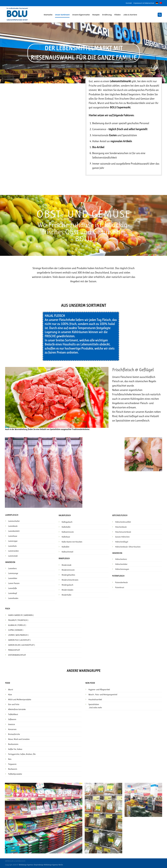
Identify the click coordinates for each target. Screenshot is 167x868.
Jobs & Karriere (130, 15)
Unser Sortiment (62, 15)
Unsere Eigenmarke (81, 15)
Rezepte (96, 15)
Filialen (117, 15)
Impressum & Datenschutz (144, 3)
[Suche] (160, 15)
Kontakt (129, 3)
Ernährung (107, 15)
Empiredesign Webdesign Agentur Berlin (48, 865)
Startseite (48, 15)
